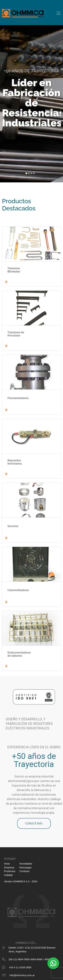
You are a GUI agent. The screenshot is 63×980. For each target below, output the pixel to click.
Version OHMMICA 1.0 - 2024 (21, 881)
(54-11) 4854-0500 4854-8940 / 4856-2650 (29, 959)
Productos (10, 871)
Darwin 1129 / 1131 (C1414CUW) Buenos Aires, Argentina (29, 949)
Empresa (9, 867)
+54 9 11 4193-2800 (17, 967)
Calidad (8, 875)
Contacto (25, 871)
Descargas (26, 867)
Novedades (26, 864)
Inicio (7, 864)
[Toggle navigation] (58, 13)
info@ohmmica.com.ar (18, 975)
